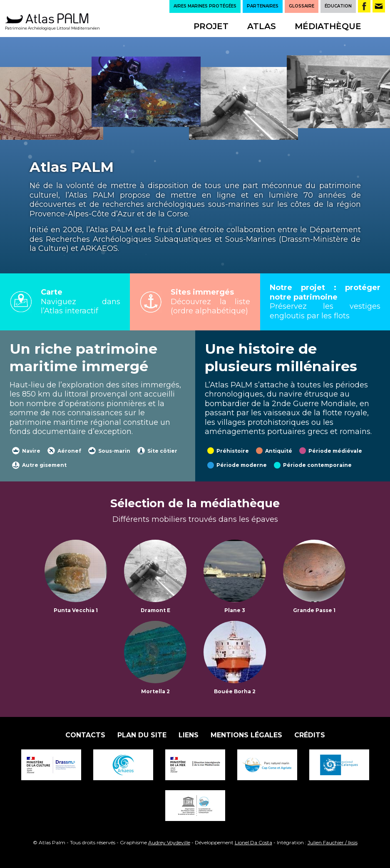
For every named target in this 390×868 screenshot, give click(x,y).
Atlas (262, 26)
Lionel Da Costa (253, 842)
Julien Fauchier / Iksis (333, 842)
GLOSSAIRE (302, 6)
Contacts (85, 735)
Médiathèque (328, 26)
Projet (211, 26)
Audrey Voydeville (169, 842)
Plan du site (142, 735)
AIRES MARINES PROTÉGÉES (205, 6)
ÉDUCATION (338, 6)
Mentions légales (246, 735)
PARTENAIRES (263, 6)
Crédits (310, 735)
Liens (189, 735)
